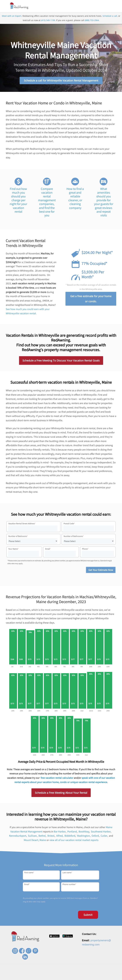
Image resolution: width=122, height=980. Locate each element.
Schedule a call (110, 17)
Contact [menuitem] (68, 977)
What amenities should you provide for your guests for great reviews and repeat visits (104, 203)
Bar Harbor (60, 832)
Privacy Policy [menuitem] (80, 977)
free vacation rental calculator (57, 779)
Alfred (59, 836)
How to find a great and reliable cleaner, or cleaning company (75, 199)
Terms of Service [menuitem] (95, 977)
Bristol (51, 836)
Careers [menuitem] (51, 977)
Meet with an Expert (12, 17)
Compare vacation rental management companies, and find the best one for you (47, 203)
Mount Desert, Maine (35, 841)
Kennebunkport (18, 836)
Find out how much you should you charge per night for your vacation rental (18, 201)
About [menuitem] (43, 977)
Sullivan (32, 836)
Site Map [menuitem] (108, 977)
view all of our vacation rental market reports (74, 841)
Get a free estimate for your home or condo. (91, 299)
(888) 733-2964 (92, 21)
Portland (72, 832)
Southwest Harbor (101, 832)
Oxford (95, 836)
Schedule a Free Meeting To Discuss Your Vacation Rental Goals (61, 361)
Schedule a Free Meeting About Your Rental (61, 793)
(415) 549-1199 (48, 21)
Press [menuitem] (60, 977)
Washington (83, 836)
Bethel (42, 836)
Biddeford (70, 836)
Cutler (104, 836)
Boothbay (84, 832)
